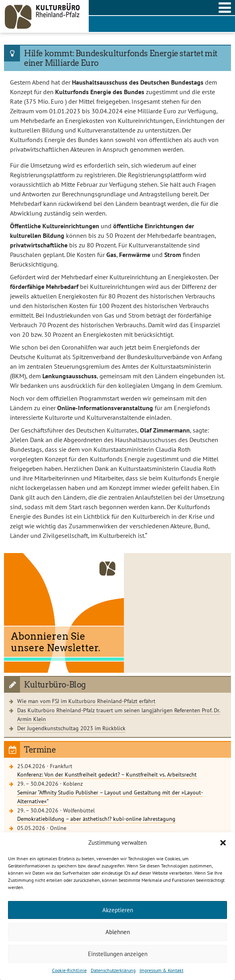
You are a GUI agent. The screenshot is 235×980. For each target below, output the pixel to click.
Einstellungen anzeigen (118, 954)
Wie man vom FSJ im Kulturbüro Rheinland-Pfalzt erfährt (86, 701)
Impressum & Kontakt (161, 970)
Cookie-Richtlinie (69, 970)
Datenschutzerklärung (113, 970)
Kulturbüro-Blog (55, 685)
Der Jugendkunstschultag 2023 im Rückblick (71, 728)
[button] (223, 843)
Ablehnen (118, 932)
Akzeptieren (118, 910)
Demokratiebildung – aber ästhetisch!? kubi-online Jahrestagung (96, 819)
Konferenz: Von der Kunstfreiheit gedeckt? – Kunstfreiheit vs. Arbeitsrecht (107, 774)
